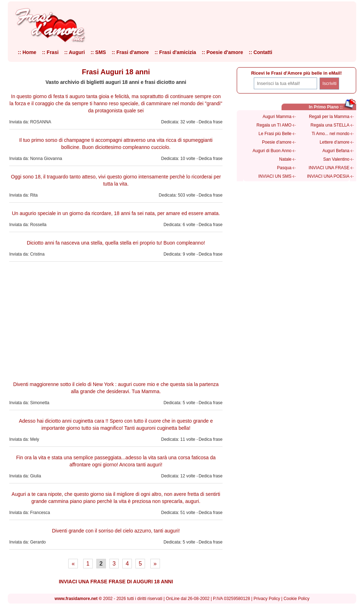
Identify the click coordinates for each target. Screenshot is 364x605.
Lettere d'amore (334, 142)
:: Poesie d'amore (223, 52)
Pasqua (284, 168)
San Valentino (336, 159)
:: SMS (98, 52)
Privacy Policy (267, 599)
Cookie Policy (297, 599)
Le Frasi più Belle (275, 134)
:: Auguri (75, 52)
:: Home (27, 52)
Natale (285, 159)
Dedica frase (211, 122)
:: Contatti (261, 52)
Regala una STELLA (330, 125)
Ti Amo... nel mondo (331, 134)
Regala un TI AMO (274, 125)
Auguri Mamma (277, 117)
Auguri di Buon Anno (272, 151)
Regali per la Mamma (329, 117)
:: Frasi (50, 52)
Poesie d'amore (277, 142)
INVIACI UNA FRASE (329, 168)
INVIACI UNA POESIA (328, 176)
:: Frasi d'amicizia (175, 52)
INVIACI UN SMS (275, 176)
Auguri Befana (336, 151)
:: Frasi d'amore (130, 52)
